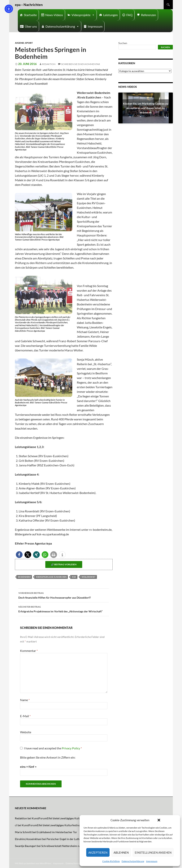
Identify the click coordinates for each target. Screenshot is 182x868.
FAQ (129, 15)
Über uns (31, 26)
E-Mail (25, 716)
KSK (74, 577)
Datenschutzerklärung (133, 861)
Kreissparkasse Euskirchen (51, 577)
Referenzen (149, 15)
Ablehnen (121, 852)
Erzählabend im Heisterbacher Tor (57, 832)
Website (26, 732)
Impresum (58, 863)
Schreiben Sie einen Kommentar (81, 64)
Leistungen (110, 15)
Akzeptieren (98, 852)
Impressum (152, 861)
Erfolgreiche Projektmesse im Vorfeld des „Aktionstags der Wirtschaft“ (64, 609)
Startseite (30, 15)
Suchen (123, 43)
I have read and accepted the (51, 748)
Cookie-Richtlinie (111, 861)
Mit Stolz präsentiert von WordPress (33, 863)
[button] (159, 820)
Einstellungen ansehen (153, 852)
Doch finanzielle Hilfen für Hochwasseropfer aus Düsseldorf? (64, 595)
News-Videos (54, 15)
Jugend (19, 43)
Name (25, 700)
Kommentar (29, 651)
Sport (29, 43)
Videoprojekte (83, 15)
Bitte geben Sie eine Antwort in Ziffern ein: (48, 757)
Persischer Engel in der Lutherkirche (68, 839)
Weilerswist (89, 577)
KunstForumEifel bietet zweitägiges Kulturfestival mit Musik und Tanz (73, 818)
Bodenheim (24, 577)
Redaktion (49, 64)
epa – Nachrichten (29, 5)
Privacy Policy (71, 748)
